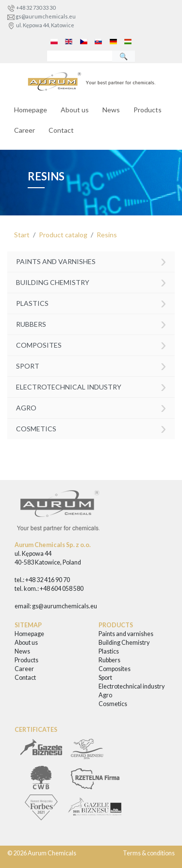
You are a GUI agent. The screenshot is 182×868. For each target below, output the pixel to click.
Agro (91, 407)
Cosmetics (91, 428)
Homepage (31, 110)
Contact (61, 130)
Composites (91, 344)
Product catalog (63, 235)
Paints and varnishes (91, 261)
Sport (91, 365)
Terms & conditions (149, 853)
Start (22, 235)
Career (25, 130)
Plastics (91, 302)
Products (148, 110)
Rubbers (91, 323)
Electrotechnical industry (91, 386)
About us (75, 110)
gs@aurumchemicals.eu (46, 16)
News (111, 110)
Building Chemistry (91, 281)
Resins (107, 235)
